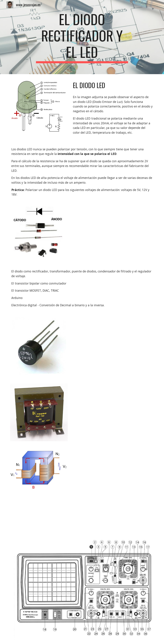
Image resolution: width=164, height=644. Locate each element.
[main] (82, 37)
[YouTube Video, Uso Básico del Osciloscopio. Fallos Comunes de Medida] (39, 514)
